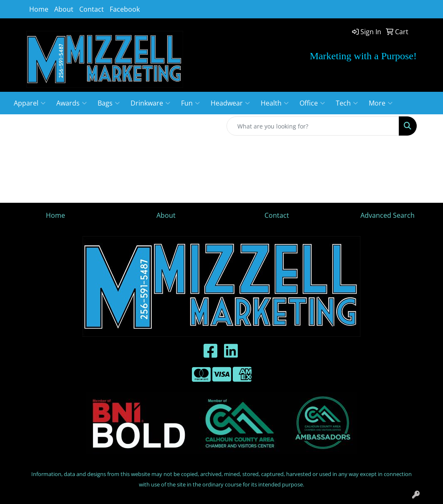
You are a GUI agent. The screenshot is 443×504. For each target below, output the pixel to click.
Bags (109, 103)
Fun (190, 103)
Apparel (30, 103)
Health (275, 103)
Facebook (125, 9)
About (64, 9)
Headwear (230, 103)
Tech (347, 103)
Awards (72, 103)
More (381, 103)
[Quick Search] (313, 126)
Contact (92, 9)
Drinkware (150, 103)
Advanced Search (388, 215)
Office (312, 103)
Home (39, 9)
